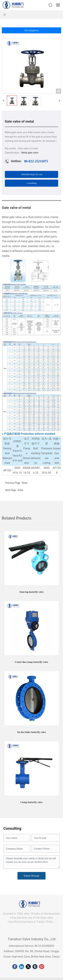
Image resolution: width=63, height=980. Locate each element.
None (20, 490)
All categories (31, 30)
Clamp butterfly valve (32, 802)
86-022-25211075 (36, 161)
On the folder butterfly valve (32, 732)
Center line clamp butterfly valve (32, 662)
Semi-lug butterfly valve (32, 592)
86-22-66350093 (44, 946)
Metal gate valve (30, 153)
